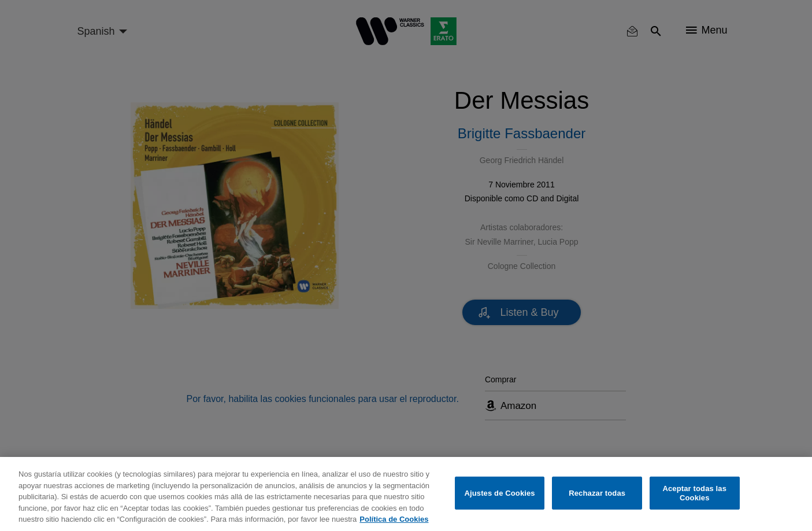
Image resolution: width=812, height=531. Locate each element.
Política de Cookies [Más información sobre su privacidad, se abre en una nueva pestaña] (394, 519)
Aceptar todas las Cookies (694, 493)
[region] (406, 494)
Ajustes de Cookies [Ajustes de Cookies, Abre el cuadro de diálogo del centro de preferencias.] (499, 493)
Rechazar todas (597, 493)
